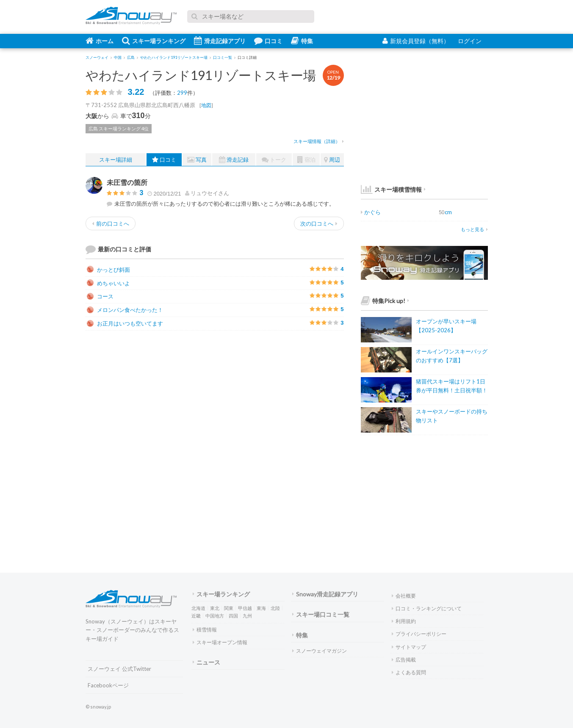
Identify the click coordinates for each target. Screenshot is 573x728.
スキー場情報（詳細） (319, 141)
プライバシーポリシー (419, 634)
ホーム (100, 41)
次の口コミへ (319, 223)
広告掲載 (404, 660)
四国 (233, 616)
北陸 (275, 608)
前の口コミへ (111, 223)
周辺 (332, 160)
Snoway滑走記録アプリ (325, 594)
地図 (206, 105)
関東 (229, 608)
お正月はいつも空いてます (125, 323)
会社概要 (404, 596)
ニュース (206, 662)
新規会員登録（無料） (416, 41)
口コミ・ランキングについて (427, 608)
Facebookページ (108, 685)
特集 (302, 41)
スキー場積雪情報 (391, 189)
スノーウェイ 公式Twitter (119, 669)
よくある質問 (409, 672)
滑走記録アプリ (220, 41)
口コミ (268, 41)
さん (207, 193)
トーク (274, 160)
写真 (197, 160)
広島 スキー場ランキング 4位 (119, 128)
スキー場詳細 (116, 160)
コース (100, 296)
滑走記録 (234, 160)
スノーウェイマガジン (320, 651)
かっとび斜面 (108, 270)
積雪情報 (205, 630)
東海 (261, 608)
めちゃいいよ (108, 283)
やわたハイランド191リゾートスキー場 (201, 75)
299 (182, 93)
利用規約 (404, 621)
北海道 (198, 608)
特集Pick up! (385, 301)
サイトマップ (409, 647)
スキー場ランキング (154, 41)
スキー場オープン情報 (220, 642)
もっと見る (474, 229)
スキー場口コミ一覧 (321, 614)
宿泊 (306, 160)
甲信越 (245, 608)
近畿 (196, 616)
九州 (247, 616)
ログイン (470, 41)
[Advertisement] (280, 396)
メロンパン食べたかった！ (125, 310)
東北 (215, 608)
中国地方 (215, 616)
